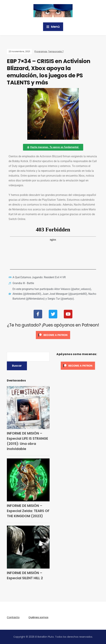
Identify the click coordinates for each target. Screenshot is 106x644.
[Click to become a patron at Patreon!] (53, 335)
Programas (41, 51)
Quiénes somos (38, 617)
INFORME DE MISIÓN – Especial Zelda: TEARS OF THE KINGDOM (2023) (28, 511)
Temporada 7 (56, 51)
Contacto (13, 617)
